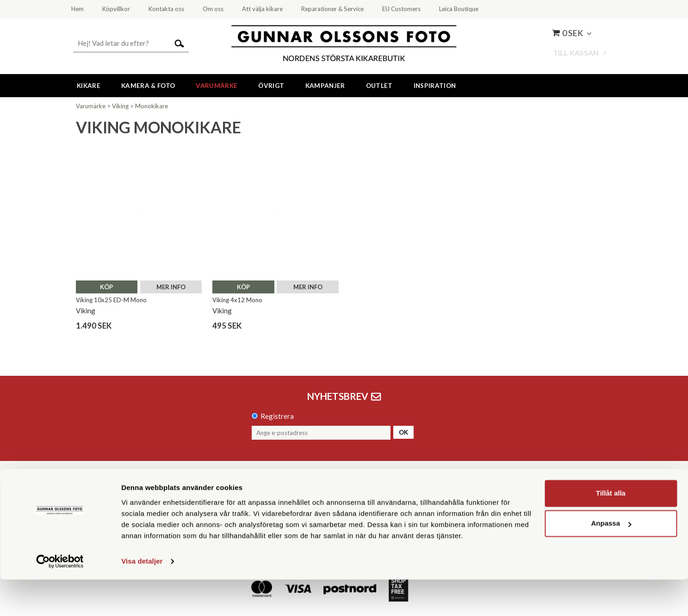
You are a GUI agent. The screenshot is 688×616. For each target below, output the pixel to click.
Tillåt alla (611, 530)
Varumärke (217, 86)
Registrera (277, 416)
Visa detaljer (142, 598)
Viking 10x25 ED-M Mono (111, 300)
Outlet (379, 86)
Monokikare (152, 106)
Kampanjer (325, 86)
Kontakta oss (120, 498)
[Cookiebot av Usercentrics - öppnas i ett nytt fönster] (60, 598)
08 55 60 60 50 (229, 498)
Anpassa (611, 560)
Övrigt (271, 86)
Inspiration (435, 86)
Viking (120, 106)
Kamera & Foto (148, 86)
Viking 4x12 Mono (237, 300)
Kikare (89, 86)
